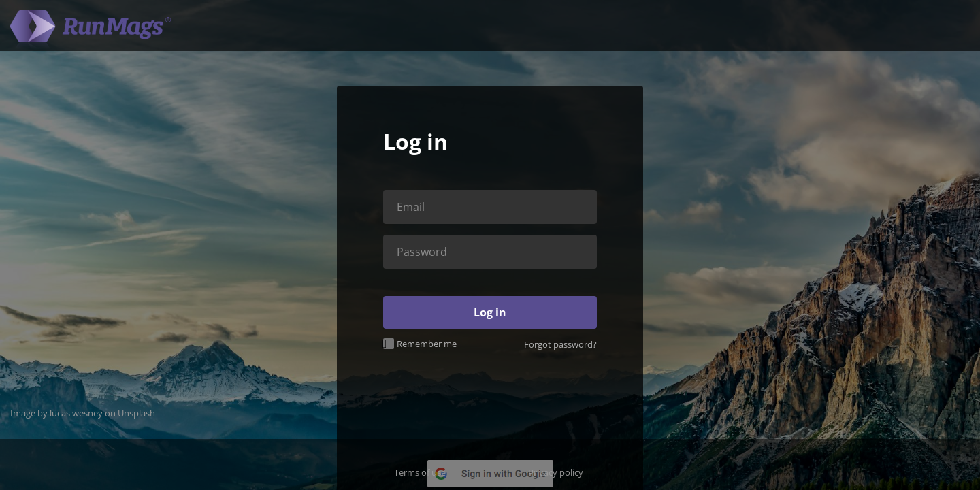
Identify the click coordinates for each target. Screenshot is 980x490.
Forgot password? (560, 344)
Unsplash (136, 413)
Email (411, 207)
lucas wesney (76, 413)
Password (422, 252)
